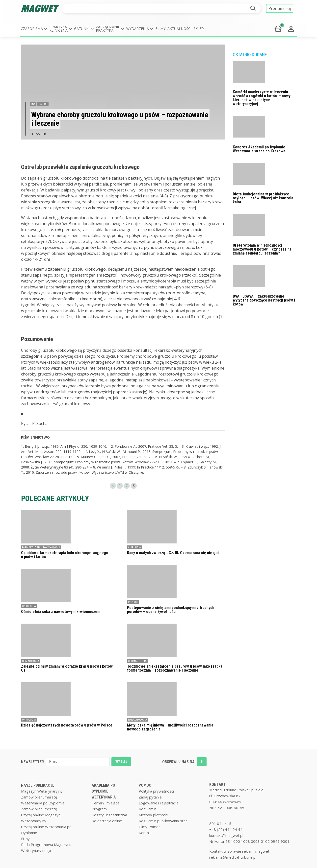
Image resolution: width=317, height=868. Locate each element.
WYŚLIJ (121, 762)
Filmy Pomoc (149, 827)
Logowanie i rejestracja (159, 803)
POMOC (145, 785)
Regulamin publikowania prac (163, 821)
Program (99, 809)
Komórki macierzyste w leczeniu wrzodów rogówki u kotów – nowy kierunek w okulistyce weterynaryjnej (262, 98)
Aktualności (179, 29)
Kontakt (145, 833)
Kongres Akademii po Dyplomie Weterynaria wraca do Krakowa (259, 149)
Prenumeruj (280, 8)
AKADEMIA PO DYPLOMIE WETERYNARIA (104, 791)
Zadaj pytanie (150, 797)
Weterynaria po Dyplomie (43, 803)
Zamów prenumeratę (39, 797)
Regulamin (147, 809)
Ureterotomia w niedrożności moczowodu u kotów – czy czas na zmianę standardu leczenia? (262, 249)
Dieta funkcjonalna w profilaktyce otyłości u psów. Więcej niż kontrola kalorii (263, 198)
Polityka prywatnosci (156, 791)
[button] (34, 29)
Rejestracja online (107, 821)
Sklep (199, 29)
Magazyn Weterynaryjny (42, 791)
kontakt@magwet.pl (226, 835)
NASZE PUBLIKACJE (38, 785)
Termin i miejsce (106, 803)
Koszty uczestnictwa (109, 815)
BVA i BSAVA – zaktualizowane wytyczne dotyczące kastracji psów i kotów (264, 300)
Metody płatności (153, 815)
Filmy (160, 29)
